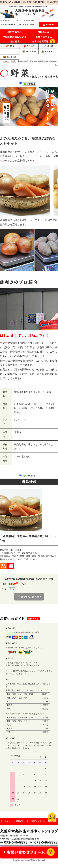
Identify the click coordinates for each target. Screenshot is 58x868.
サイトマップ (6, 821)
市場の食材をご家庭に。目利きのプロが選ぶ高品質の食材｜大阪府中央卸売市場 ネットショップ (29, 12)
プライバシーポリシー (47, 821)
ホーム (6, 61)
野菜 (13, 61)
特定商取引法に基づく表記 (25, 821)
